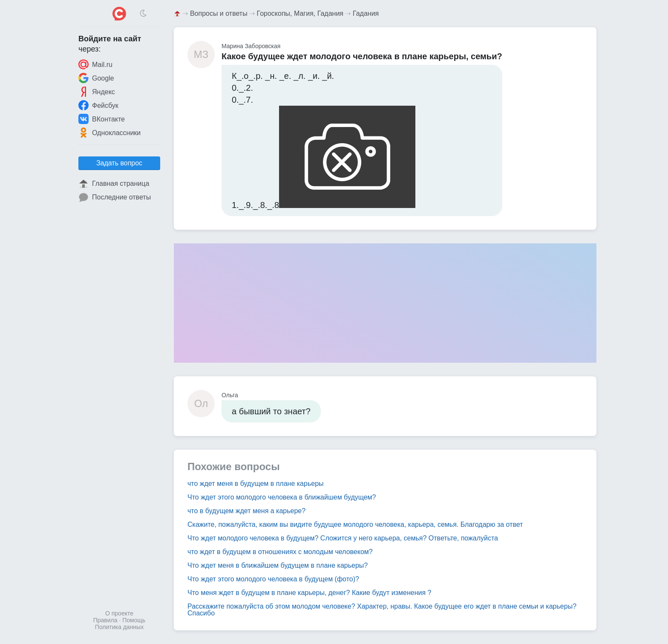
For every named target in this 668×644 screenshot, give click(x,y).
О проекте (119, 613)
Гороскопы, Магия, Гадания (300, 13)
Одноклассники (109, 133)
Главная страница (114, 184)
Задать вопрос (119, 163)
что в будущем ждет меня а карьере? (246, 511)
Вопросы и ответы (219, 13)
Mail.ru (95, 64)
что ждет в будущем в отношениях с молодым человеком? (280, 552)
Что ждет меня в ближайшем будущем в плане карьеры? (278, 565)
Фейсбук (98, 105)
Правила (105, 620)
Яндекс (97, 92)
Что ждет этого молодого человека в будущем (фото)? (273, 579)
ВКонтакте (102, 119)
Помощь (134, 620)
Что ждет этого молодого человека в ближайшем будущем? (282, 497)
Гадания (366, 13)
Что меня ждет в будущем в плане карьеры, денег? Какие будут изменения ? (310, 593)
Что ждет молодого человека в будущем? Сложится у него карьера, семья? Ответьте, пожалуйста (343, 538)
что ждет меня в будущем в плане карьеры (256, 484)
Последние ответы (115, 197)
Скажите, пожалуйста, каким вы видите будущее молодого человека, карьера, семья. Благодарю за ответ (355, 524)
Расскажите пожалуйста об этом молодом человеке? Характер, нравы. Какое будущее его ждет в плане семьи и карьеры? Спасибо (382, 610)
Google (96, 78)
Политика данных (119, 627)
